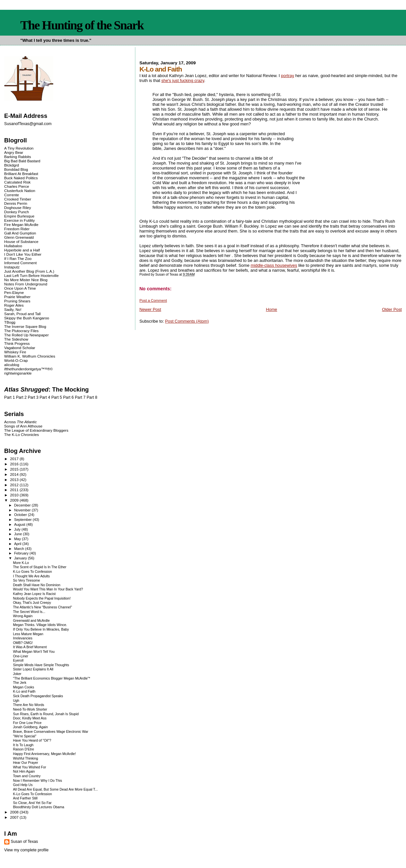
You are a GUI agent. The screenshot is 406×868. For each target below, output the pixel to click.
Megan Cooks (24, 687)
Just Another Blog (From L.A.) (29, 271)
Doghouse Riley (18, 208)
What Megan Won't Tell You (34, 652)
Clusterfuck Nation (20, 191)
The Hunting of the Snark (82, 25)
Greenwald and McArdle (31, 621)
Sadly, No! (13, 309)
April (18, 544)
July (18, 529)
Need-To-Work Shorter (30, 709)
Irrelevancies (23, 638)
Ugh (16, 701)
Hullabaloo (13, 246)
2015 (15, 469)
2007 (15, 817)
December (23, 505)
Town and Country (27, 776)
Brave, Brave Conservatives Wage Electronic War (51, 732)
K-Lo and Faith (24, 691)
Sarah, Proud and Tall (22, 314)
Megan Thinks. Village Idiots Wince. (40, 625)
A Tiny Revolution (19, 148)
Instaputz (12, 267)
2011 (15, 490)
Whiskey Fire (15, 352)
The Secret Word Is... (29, 612)
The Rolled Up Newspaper (26, 335)
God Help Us (23, 785)
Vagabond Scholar (20, 348)
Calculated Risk (17, 182)
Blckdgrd (12, 165)
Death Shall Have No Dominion (37, 585)
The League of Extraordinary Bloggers (36, 430)
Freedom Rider (17, 229)
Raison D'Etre (24, 749)
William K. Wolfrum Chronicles (30, 356)
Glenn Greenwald (19, 237)
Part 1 (10, 397)
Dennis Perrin (16, 203)
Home (271, 309)
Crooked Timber (18, 199)
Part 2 (21, 397)
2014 (15, 474)
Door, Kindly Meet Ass (30, 718)
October (21, 515)
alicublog (12, 365)
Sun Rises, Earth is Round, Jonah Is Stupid (46, 714)
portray (288, 76)
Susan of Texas (24, 842)
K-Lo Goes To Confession (33, 572)
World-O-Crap (16, 360)
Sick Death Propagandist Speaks (38, 696)
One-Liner (21, 656)
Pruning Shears (17, 301)
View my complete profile (26, 850)
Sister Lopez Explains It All (33, 669)
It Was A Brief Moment (30, 647)
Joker (17, 674)
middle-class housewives (274, 265)
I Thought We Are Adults (32, 576)
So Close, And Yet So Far (32, 803)
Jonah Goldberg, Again (31, 727)
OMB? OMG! (23, 643)
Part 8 (92, 397)
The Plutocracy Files (21, 331)
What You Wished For (30, 767)
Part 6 (68, 397)
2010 (15, 495)
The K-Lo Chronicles (22, 434)
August (20, 524)
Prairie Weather (17, 297)
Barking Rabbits (18, 157)
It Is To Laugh (23, 745)
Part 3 (33, 397)
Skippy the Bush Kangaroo (27, 318)
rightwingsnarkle (18, 373)
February (22, 553)
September (23, 520)
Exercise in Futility (20, 220)
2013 (15, 480)
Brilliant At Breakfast (21, 174)
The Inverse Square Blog (25, 326)
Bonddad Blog (16, 169)
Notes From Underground (26, 284)
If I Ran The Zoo (18, 258)
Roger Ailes (14, 305)
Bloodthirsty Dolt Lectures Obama (39, 807)
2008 (15, 812)
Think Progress (17, 343)
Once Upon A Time (20, 288)
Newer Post (150, 309)
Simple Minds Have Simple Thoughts (41, 665)
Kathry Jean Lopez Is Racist (34, 594)
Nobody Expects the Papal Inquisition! (42, 598)
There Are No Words (29, 705)
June (18, 534)
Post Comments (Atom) (187, 321)
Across (21, 422)
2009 (15, 500)
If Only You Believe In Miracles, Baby (41, 629)
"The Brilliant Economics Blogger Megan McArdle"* (52, 678)
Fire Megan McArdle (21, 225)
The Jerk (20, 683)
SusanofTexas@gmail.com (28, 124)
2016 (15, 464)
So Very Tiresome (27, 580)
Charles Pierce (17, 186)
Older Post (392, 309)
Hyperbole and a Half (22, 250)
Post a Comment (153, 300)
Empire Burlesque (19, 216)
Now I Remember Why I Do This (38, 781)
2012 (15, 485)
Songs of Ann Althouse (23, 426)
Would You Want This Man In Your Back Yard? (48, 589)
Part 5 (57, 397)
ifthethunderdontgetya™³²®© (29, 369)
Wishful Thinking (26, 758)
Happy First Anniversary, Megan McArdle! (44, 754)
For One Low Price (27, 723)
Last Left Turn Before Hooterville (32, 275)
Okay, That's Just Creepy (32, 603)
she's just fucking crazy (183, 80)
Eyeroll (18, 660)
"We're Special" (25, 736)
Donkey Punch (17, 212)
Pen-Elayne (14, 292)
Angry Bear (14, 152)
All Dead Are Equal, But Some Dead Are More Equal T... (55, 789)
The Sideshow (16, 339)
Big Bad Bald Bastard (22, 161)
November (23, 510)
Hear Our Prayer (26, 763)
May (18, 539)
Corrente (12, 195)
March (20, 549)
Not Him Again (24, 772)
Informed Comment (20, 263)
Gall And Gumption (20, 233)
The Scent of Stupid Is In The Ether (40, 567)
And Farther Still (25, 798)
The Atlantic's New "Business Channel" (43, 607)
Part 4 (45, 397)
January (21, 558)
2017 (15, 459)
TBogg (10, 322)
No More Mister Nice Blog (26, 280)
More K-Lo (21, 563)
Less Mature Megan (28, 634)
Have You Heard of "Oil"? (32, 740)
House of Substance (21, 241)
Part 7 (80, 397)
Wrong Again (23, 616)
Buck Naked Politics (21, 178)
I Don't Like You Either (23, 254)
